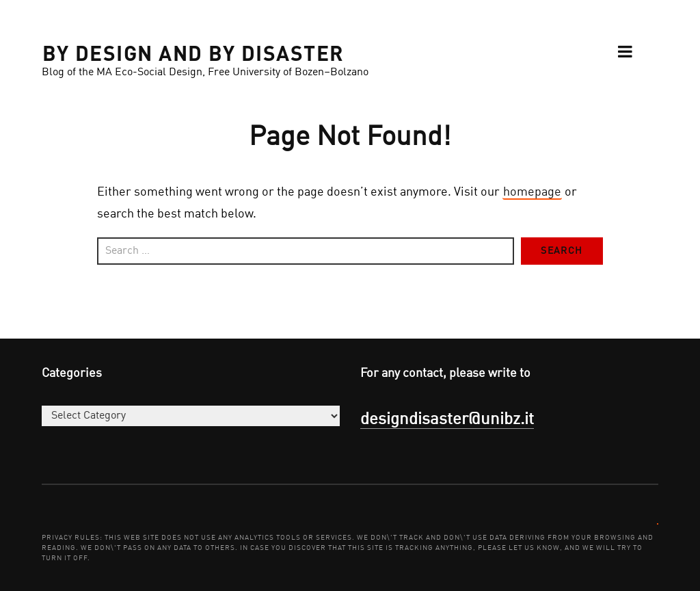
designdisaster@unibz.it (447, 420)
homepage (532, 192)
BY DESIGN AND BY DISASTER (193, 52)
